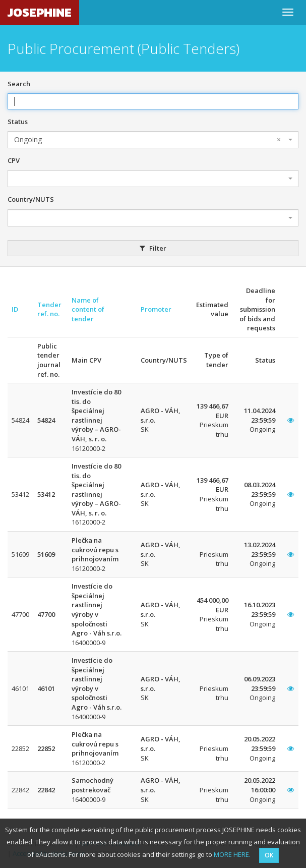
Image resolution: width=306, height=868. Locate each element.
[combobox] (153, 140)
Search (19, 84)
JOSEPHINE (40, 12)
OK (269, 855)
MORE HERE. (232, 854)
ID (15, 309)
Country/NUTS (31, 199)
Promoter (156, 309)
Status (18, 122)
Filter (153, 248)
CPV (14, 160)
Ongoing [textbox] (147, 140)
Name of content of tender (88, 309)
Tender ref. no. (49, 309)
